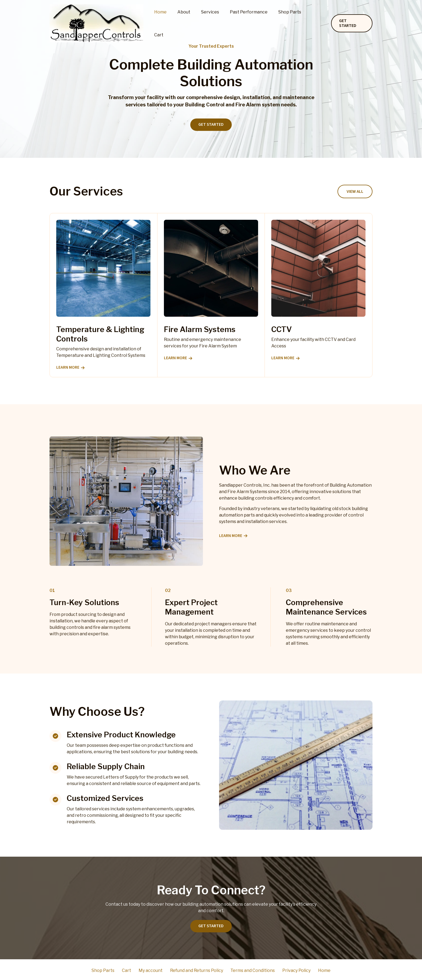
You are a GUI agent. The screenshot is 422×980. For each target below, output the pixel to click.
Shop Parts (292, 23)
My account (154, 970)
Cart (316, 23)
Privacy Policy (290, 970)
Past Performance (253, 23)
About (192, 23)
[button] (352, 23)
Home (171, 23)
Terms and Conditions (250, 970)
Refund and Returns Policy (197, 970)
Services (217, 23)
